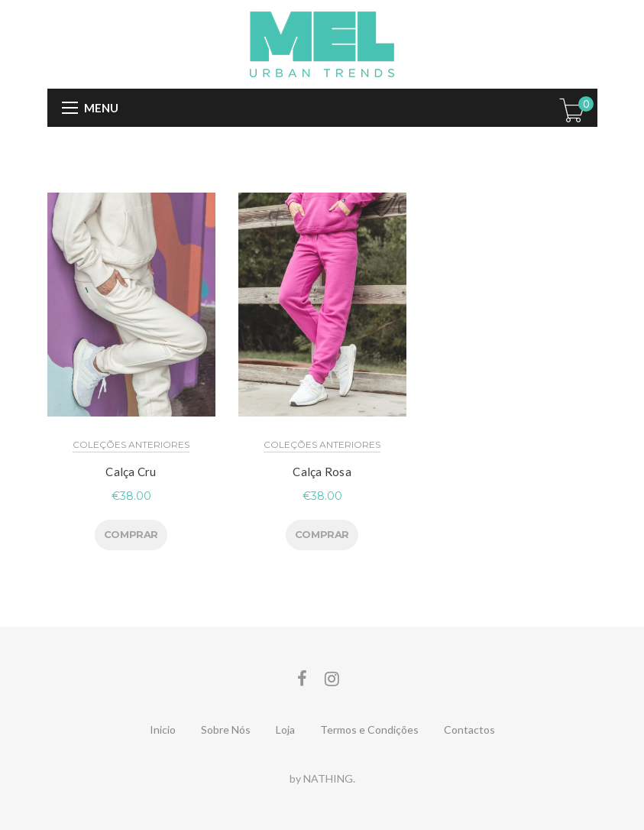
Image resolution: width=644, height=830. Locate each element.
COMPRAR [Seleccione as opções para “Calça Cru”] (131, 534)
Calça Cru (131, 472)
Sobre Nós (226, 729)
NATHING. (329, 778)
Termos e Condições (369, 729)
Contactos (469, 729)
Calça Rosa (322, 472)
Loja (285, 729)
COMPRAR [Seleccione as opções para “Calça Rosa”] (322, 534)
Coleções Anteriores (131, 444)
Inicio (163, 729)
